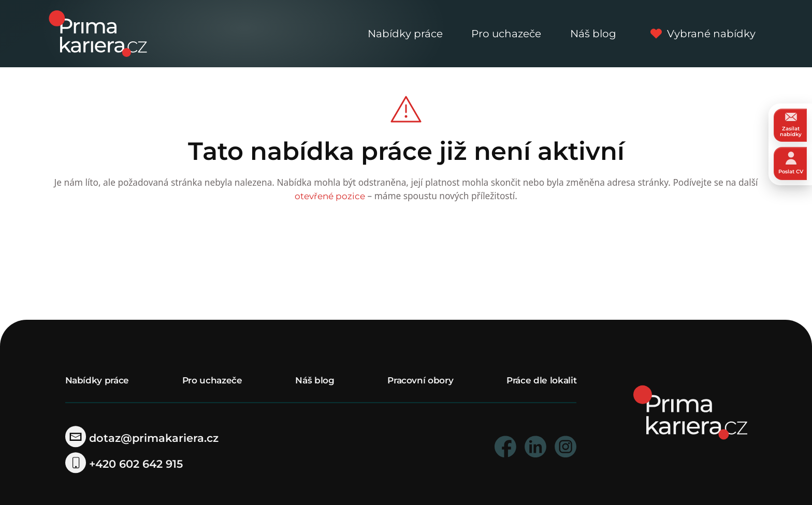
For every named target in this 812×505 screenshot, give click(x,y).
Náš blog (593, 34)
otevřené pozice (330, 196)
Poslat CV (791, 163)
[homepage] (690, 412)
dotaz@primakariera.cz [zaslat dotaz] (142, 438)
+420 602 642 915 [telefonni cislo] (124, 464)
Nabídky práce (405, 34)
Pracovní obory (420, 380)
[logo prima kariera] (98, 33)
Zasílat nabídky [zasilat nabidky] (791, 125)
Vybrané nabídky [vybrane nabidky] (700, 34)
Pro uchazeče (506, 34)
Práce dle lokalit (541, 380)
